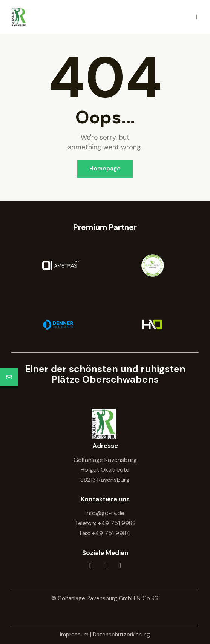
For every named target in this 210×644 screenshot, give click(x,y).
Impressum (74, 635)
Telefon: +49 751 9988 (105, 523)
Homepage (105, 169)
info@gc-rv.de (105, 513)
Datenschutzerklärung (121, 635)
